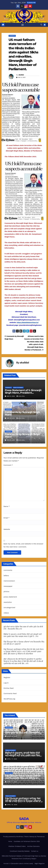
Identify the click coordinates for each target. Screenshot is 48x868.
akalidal (21, 75)
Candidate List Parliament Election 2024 (27, 841)
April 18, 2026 (12, 736)
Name (7, 506)
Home (10, 841)
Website (7, 529)
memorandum (9, 581)
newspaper (8, 586)
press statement (18, 387)
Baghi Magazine (40, 864)
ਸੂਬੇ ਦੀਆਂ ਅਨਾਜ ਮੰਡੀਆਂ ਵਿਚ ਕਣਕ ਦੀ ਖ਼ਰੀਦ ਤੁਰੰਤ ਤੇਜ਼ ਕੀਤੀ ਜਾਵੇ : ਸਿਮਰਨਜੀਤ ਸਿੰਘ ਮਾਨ (22, 733)
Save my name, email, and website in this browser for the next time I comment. (23, 545)
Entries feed (9, 688)
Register (7, 677)
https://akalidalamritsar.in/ (28, 322)
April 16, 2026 (12, 805)
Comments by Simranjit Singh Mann (22, 413)
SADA (24, 15)
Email (6, 518)
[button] (41, 25)
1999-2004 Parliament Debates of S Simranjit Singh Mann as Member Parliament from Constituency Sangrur (24, 857)
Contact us (35, 851)
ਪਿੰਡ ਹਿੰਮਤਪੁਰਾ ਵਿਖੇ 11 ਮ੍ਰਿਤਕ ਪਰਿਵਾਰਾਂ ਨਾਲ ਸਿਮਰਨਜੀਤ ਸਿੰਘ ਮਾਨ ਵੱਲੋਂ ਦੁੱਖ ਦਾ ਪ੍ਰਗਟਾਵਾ (23, 778)
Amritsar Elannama (33, 846)
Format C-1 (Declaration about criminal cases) (18, 864)
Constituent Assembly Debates (20, 851)
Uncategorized (9, 608)
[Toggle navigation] (23, 25)
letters (6, 576)
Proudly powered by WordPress (13, 837)
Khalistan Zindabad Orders (17, 846)
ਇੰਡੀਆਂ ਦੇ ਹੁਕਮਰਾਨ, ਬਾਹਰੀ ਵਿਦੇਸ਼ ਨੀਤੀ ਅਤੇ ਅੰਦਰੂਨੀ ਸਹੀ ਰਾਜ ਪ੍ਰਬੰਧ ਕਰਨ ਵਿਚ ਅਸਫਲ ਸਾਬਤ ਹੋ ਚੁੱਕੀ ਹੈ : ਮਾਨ (22, 756)
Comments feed (10, 693)
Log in (6, 683)
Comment (8, 465)
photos (6, 592)
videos (6, 613)
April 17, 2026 (12, 759)
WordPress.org (9, 699)
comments (12, 36)
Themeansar (41, 837)
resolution (8, 602)
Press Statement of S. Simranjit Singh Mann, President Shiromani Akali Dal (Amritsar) (23, 393)
